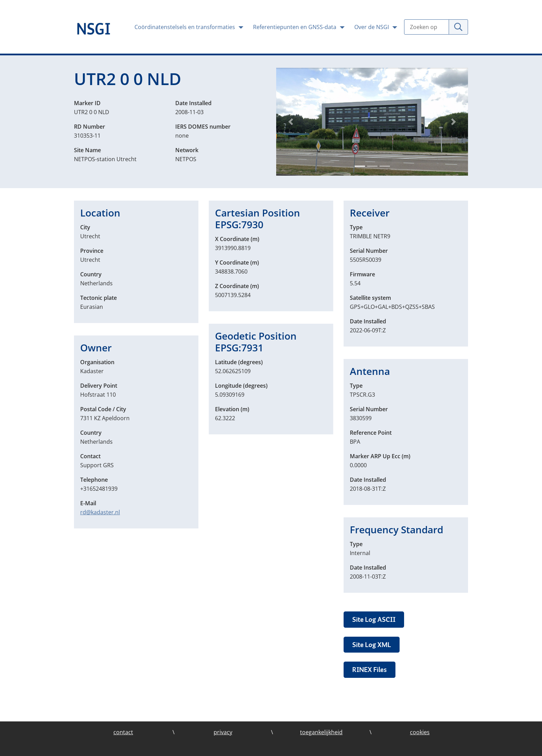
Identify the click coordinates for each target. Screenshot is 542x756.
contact (123, 732)
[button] (291, 122)
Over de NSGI (372, 27)
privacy (223, 732)
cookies (420, 732)
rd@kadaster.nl (100, 512)
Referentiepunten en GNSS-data (295, 27)
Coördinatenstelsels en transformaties (185, 27)
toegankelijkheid (321, 732)
